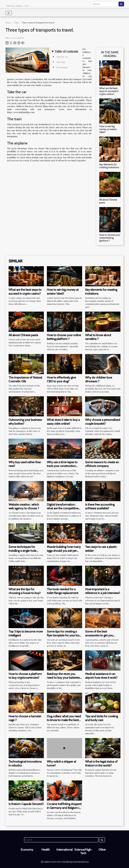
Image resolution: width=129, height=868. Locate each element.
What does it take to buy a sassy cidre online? (63, 422)
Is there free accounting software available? (100, 506)
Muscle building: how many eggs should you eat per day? (64, 551)
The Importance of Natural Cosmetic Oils (25, 379)
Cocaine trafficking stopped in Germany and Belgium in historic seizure (64, 808)
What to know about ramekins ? (98, 337)
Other (17, 23)
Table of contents (66, 51)
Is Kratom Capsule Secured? (26, 804)
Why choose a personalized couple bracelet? (103, 422)
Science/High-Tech (83, 851)
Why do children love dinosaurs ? (99, 379)
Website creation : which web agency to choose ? (24, 506)
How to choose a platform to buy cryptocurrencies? (25, 676)
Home (8, 23)
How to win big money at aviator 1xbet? (108, 129)
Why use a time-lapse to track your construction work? (62, 466)
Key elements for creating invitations (109, 166)
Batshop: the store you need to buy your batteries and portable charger (63, 678)
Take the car (62, 57)
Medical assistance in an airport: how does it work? (101, 676)
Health (46, 850)
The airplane (62, 67)
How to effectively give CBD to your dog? (61, 379)
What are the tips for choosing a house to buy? (25, 591)
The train (60, 62)
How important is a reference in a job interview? (103, 591)
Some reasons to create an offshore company (102, 464)
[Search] (105, 4)
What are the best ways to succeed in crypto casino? (109, 91)
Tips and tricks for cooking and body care (102, 718)
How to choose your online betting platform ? (110, 238)
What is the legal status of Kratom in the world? (101, 763)
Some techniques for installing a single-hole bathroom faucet (22, 551)
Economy (27, 850)
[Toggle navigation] (9, 13)
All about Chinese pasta (108, 201)
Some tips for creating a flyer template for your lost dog (64, 635)
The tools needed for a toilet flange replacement (63, 591)
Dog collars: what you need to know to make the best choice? (64, 720)
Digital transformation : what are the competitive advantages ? (63, 508)
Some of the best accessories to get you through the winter (99, 635)
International (64, 850)
